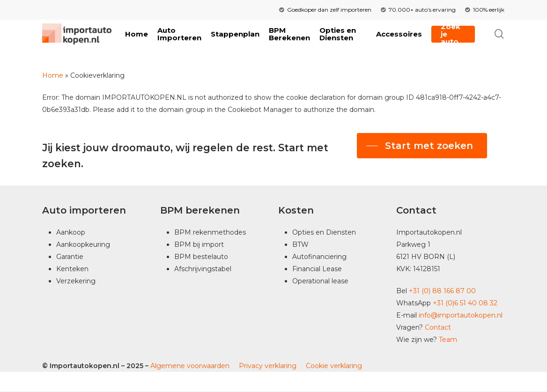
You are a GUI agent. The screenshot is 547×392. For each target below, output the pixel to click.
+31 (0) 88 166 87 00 (442, 291)
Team (448, 340)
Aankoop (71, 232)
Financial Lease (317, 269)
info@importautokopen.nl (461, 315)
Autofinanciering (319, 257)
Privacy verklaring (268, 366)
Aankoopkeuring (83, 244)
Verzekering (76, 281)
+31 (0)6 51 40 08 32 (465, 303)
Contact (438, 327)
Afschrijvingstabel (203, 269)
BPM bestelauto (201, 257)
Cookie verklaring (334, 366)
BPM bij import (199, 244)
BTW (300, 244)
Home (53, 75)
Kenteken (72, 269)
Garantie (70, 257)
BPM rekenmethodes (210, 232)
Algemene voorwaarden (189, 366)
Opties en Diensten (324, 232)
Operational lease (320, 281)
